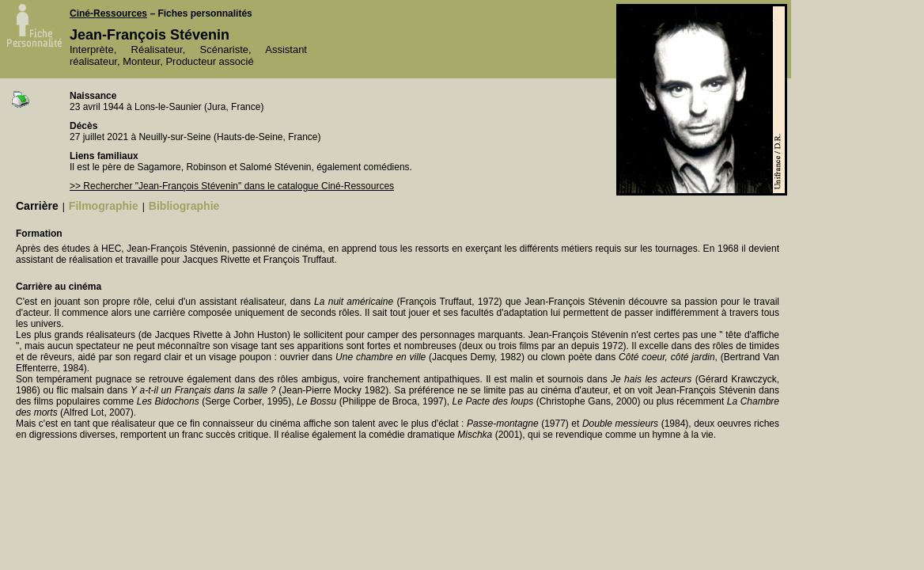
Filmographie (104, 206)
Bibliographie (184, 206)
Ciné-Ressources (108, 13)
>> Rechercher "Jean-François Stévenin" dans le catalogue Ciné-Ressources (232, 186)
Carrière (37, 206)
